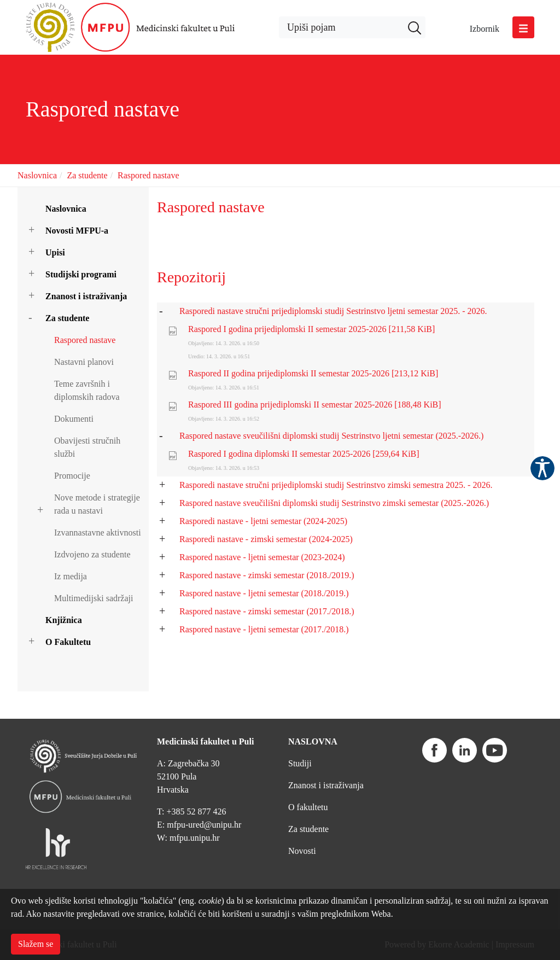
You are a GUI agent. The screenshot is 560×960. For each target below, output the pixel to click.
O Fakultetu (68, 642)
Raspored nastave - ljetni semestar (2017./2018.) (264, 629)
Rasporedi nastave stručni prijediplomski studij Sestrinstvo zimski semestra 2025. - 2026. (336, 485)
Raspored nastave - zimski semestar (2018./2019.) (267, 575)
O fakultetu (308, 807)
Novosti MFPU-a (77, 231)
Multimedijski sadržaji (94, 598)
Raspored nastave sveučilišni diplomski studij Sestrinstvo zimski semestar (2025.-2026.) (334, 503)
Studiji (300, 763)
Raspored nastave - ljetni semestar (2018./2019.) (264, 593)
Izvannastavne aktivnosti (98, 533)
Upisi (55, 252)
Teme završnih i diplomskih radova (87, 390)
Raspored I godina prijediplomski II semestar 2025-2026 (311, 329)
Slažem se (36, 944)
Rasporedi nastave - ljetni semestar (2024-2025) (263, 521)
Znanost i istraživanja (86, 296)
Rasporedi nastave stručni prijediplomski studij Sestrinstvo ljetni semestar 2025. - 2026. (333, 311)
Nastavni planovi (84, 362)
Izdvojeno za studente (92, 554)
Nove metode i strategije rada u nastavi (97, 504)
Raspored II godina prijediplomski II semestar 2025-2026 (313, 373)
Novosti (302, 851)
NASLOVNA (313, 741)
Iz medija (71, 576)
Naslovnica (37, 175)
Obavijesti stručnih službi (87, 447)
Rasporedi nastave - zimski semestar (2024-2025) (266, 539)
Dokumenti (74, 419)
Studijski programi (81, 274)
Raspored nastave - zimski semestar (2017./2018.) (267, 611)
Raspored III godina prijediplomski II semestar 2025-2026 (315, 405)
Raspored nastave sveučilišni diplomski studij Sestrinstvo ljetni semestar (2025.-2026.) (331, 436)
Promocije (72, 476)
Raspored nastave (148, 175)
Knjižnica (64, 620)
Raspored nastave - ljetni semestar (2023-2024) (262, 557)
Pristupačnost (542, 468)
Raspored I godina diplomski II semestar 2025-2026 (304, 454)
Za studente (87, 175)
